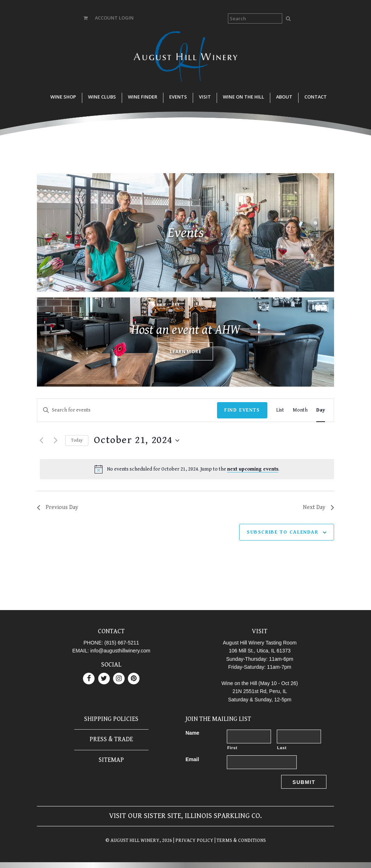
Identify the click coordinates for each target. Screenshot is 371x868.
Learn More (185, 351)
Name (192, 733)
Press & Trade (111, 739)
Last (282, 748)
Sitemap (111, 760)
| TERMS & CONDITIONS (240, 840)
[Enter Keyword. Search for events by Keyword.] (127, 410)
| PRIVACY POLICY (193, 840)
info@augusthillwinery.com (120, 651)
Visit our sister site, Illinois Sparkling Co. (185, 816)
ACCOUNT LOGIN (114, 18)
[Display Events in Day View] (321, 410)
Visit (205, 97)
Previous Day (58, 507)
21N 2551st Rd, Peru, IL (260, 691)
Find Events (242, 410)
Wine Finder (143, 97)
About (284, 97)
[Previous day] (41, 441)
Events (178, 97)
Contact (316, 97)
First (232, 748)
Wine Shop (63, 97)
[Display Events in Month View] (300, 410)
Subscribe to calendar (283, 532)
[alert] (187, 469)
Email (192, 759)
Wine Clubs (102, 97)
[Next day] (55, 441)
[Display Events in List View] (280, 410)
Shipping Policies (111, 719)
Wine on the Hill (243, 97)
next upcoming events (253, 469)
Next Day (318, 507)
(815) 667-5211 (122, 643)
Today (77, 440)
